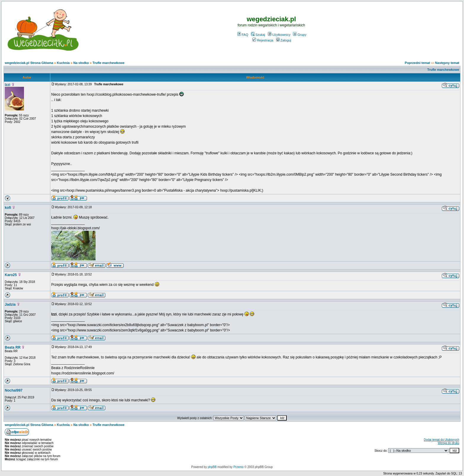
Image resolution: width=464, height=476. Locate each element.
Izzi (8, 85)
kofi (8, 208)
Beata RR (13, 347)
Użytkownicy (279, 35)
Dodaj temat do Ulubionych (442, 440)
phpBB (212, 467)
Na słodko (81, 63)
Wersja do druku (448, 443)
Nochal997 (14, 390)
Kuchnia (63, 63)
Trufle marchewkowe (109, 63)
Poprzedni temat (418, 63)
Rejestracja (263, 40)
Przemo (239, 467)
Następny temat (447, 63)
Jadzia (10, 304)
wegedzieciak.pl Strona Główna (29, 63)
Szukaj (258, 35)
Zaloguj (284, 40)
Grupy (300, 35)
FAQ (243, 35)
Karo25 (11, 275)
